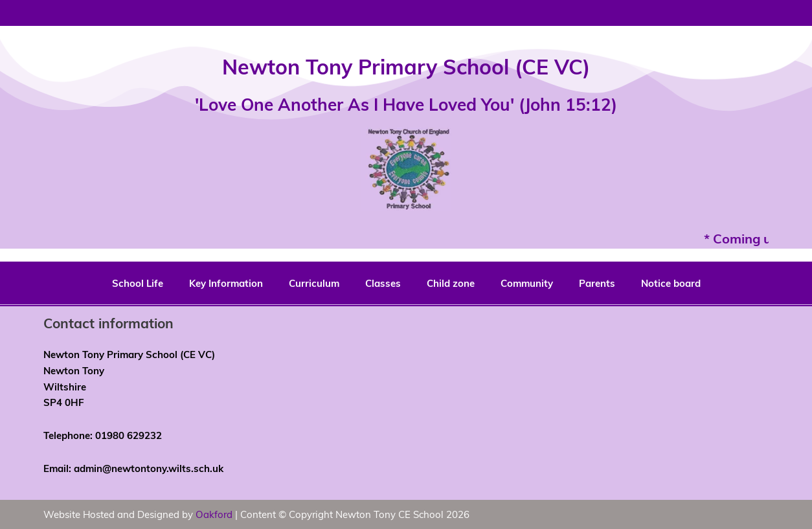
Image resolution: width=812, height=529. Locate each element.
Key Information (226, 283)
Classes (383, 283)
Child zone (451, 283)
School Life (138, 283)
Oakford (214, 514)
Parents (597, 283)
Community (527, 283)
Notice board (671, 283)
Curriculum (314, 283)
